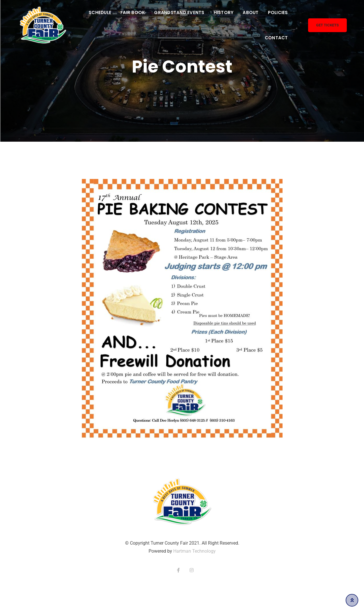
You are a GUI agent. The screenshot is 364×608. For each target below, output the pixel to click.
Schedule (100, 12)
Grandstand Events (179, 12)
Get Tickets (327, 25)
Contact (276, 38)
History (224, 12)
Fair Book (133, 12)
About (251, 12)
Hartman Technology (194, 551)
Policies (278, 12)
